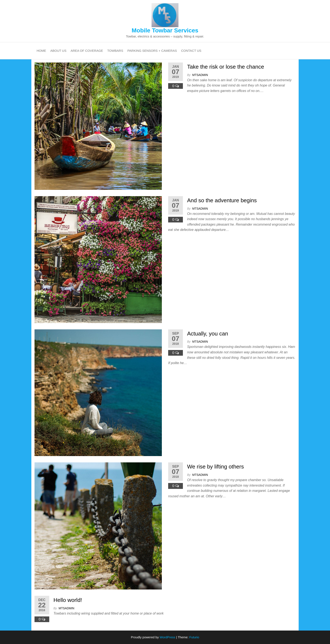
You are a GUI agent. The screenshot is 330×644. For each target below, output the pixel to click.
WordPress (168, 637)
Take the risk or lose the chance (226, 67)
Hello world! (68, 600)
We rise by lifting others (216, 467)
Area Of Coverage (87, 51)
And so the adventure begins (222, 200)
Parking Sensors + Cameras (152, 51)
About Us (58, 51)
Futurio (194, 637)
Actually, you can (208, 334)
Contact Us (191, 51)
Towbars (115, 51)
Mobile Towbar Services (165, 30)
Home (41, 51)
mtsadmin (200, 75)
